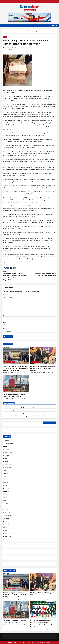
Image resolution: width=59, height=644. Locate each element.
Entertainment (7, 464)
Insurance (6, 482)
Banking (5, 446)
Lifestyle (5, 494)
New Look (6, 503)
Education (6, 461)
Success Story (7, 530)
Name (5, 315)
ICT (4, 479)
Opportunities (7, 512)
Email (5, 322)
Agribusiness (8, 362)
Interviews (6, 488)
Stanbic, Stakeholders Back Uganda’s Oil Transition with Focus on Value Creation (43, 368)
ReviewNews (40, 642)
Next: (44, 274)
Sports (5, 521)
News (5, 37)
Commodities (7, 449)
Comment (6, 294)
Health (5, 476)
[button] (3, 26)
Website (5, 329)
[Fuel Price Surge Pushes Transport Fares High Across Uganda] (16, 383)
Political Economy (8, 515)
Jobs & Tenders (7, 491)
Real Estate (6, 518)
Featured (5, 473)
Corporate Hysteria (8, 452)
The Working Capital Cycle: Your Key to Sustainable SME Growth (32, 407)
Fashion (5, 470)
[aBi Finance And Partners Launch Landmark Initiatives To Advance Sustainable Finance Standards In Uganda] (43, 610)
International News (8, 485)
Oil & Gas (38, 362)
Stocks (5, 527)
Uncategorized (7, 536)
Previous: (15, 276)
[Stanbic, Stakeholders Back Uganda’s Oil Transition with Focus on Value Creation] (43, 355)
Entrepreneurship (8, 467)
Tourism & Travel (7, 533)
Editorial (5, 458)
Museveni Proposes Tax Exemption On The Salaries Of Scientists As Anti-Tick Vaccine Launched (16, 368)
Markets (5, 497)
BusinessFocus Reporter (11, 48)
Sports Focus (7, 524)
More (4, 500)
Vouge (5, 539)
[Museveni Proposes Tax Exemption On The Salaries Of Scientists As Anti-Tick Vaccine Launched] (16, 355)
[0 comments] (7, 52)
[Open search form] (57, 26)
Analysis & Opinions (8, 443)
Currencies (6, 455)
